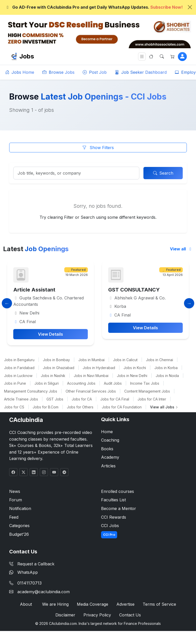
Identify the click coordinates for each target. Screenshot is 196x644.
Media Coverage (93, 604)
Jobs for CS (14, 407)
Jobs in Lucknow (18, 376)
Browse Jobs (58, 72)
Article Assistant (57, 290)
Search (163, 173)
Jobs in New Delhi (132, 376)
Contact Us (130, 615)
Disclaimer (65, 615)
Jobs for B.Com (46, 407)
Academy (110, 457)
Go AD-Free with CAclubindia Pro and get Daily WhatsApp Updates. (94, 7)
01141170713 (29, 583)
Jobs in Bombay (56, 360)
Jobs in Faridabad (19, 368)
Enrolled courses (118, 491)
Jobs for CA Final (115, 399)
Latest (36, 249)
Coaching (110, 440)
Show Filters (98, 148)
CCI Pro (109, 535)
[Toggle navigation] (142, 57)
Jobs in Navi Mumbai (91, 376)
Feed (14, 517)
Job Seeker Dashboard (141, 72)
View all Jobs (164, 407)
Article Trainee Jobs (21, 399)
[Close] (190, 7)
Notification (20, 508)
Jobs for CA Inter (152, 399)
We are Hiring (55, 604)
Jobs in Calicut (125, 360)
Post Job (95, 72)
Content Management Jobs (147, 391)
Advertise (125, 604)
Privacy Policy (97, 615)
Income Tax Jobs (145, 383)
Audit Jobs (113, 383)
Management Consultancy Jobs (31, 391)
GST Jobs (55, 399)
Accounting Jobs (81, 383)
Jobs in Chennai (160, 360)
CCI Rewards (114, 517)
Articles (108, 466)
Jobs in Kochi (135, 368)
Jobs (27, 56)
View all (181, 249)
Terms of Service (159, 604)
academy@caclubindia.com (44, 592)
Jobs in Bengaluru (19, 360)
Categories (19, 526)
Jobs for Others (80, 407)
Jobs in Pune (15, 383)
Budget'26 (19, 534)
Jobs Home (20, 72)
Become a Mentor (119, 508)
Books (107, 449)
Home (107, 432)
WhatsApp (23, 572)
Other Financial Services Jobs (91, 391)
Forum (16, 500)
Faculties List (113, 500)
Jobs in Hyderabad (99, 368)
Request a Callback (32, 564)
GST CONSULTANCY (156, 290)
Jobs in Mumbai (91, 360)
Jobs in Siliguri (47, 383)
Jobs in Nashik (53, 376)
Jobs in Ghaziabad (59, 368)
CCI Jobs (110, 526)
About (26, 604)
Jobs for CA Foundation (122, 407)
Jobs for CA (82, 399)
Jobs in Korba (166, 368)
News (15, 491)
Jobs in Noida (167, 376)
